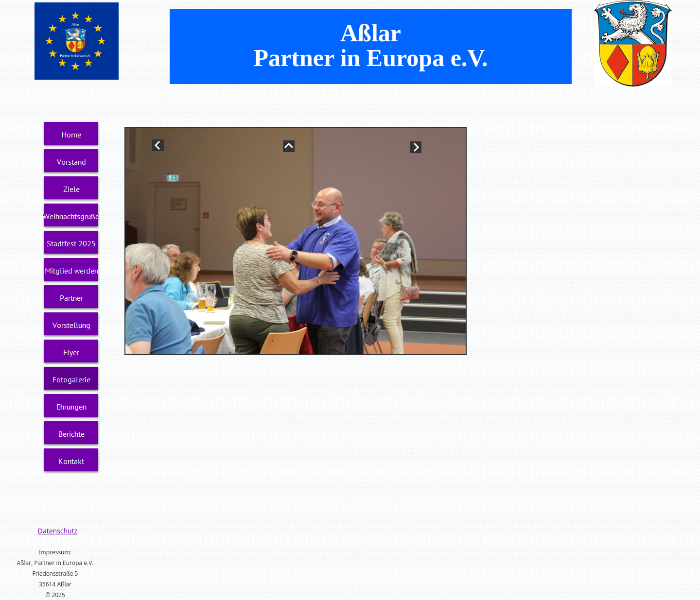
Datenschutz (58, 531)
